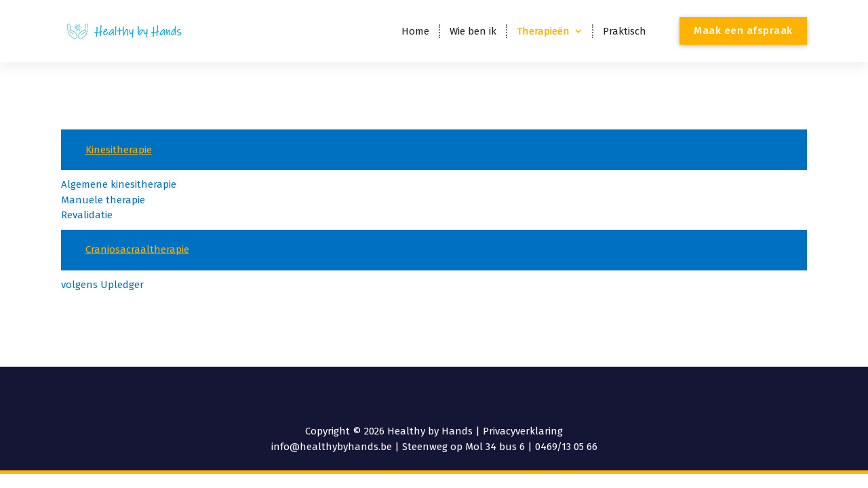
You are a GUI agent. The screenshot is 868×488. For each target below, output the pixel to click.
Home (415, 31)
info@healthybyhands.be (332, 447)
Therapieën (543, 31)
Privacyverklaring (523, 431)
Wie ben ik (473, 31)
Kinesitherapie (119, 150)
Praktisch (625, 31)
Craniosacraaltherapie (137, 249)
